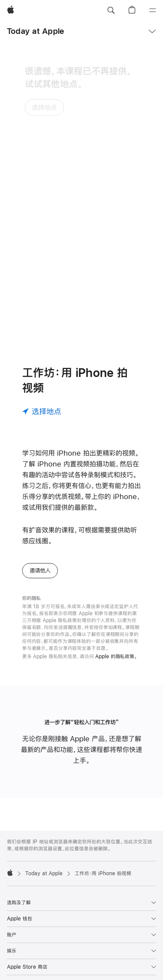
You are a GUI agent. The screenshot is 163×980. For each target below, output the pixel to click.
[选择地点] (42, 323)
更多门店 (128, 963)
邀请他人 (40, 483)
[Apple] (11, 10)
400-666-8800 (48, 970)
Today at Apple (35, 31)
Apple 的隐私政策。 (116, 569)
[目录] (153, 10)
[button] (111, 10)
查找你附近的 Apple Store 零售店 (76, 963)
